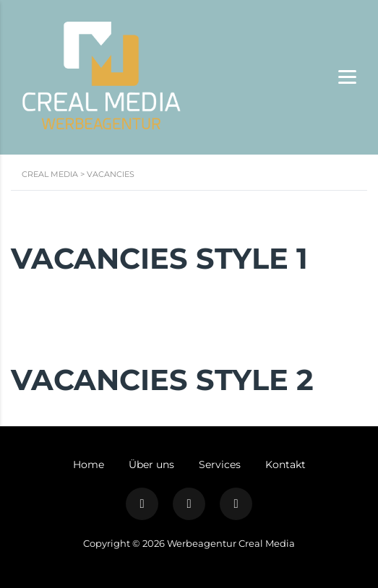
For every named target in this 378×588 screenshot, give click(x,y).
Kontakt (285, 464)
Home (89, 464)
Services (220, 464)
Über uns (151, 464)
